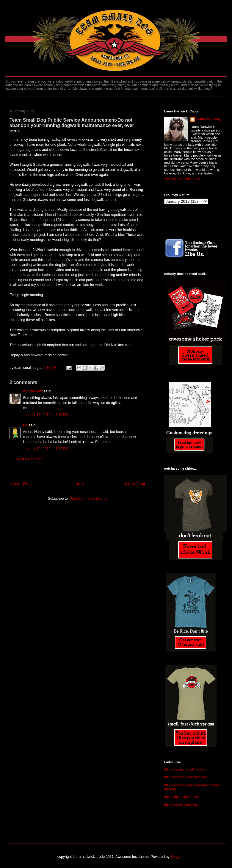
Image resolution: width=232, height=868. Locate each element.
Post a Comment (30, 459)
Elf (25, 425)
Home (78, 484)
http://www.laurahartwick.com (185, 769)
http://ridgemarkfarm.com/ (183, 797)
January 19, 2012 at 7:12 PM (46, 449)
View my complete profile (182, 178)
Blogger (177, 857)
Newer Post (21, 484)
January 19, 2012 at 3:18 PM (46, 415)
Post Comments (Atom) (88, 499)
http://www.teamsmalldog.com (186, 777)
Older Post (135, 484)
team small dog (208, 119)
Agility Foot (33, 391)
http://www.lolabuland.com (183, 804)
